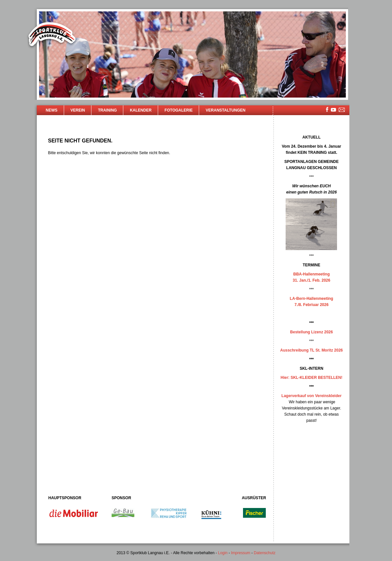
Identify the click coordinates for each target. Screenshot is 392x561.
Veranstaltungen (225, 110)
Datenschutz (265, 553)
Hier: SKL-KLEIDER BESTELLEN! (311, 378)
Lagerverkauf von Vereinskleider (311, 396)
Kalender (141, 110)
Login (223, 553)
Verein (78, 110)
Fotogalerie (179, 110)
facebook (327, 109)
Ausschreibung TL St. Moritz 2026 (311, 350)
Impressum (241, 553)
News (52, 110)
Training (107, 110)
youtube (333, 110)
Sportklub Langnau (52, 35)
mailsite (342, 110)
